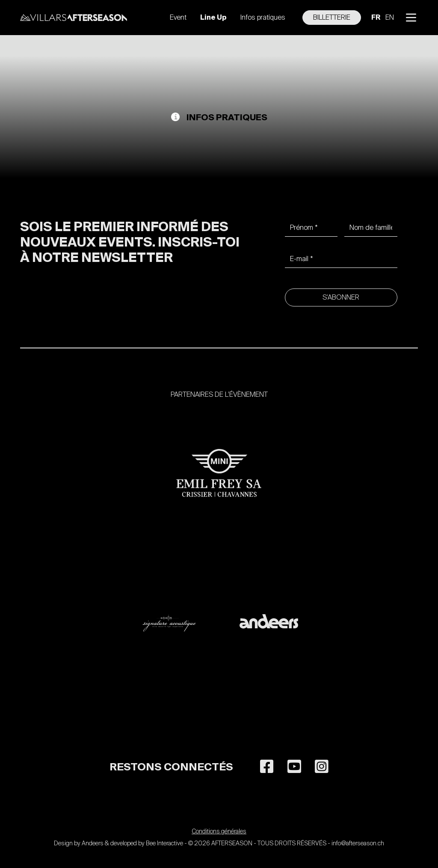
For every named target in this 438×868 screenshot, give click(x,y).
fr (376, 17)
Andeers (93, 843)
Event (178, 17)
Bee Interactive (164, 843)
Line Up (213, 17)
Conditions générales (219, 831)
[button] (411, 18)
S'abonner (341, 297)
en (390, 17)
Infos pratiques (263, 17)
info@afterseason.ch (358, 843)
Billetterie (332, 17)
